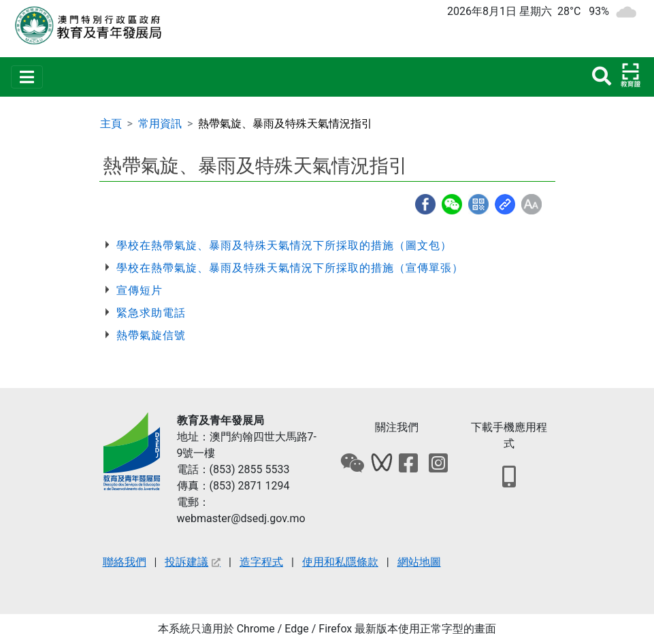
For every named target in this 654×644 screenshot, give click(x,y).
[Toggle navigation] (27, 77)
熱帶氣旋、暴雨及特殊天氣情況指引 (285, 124)
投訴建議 (193, 562)
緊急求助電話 (151, 313)
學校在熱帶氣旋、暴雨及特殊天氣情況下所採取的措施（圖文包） (284, 245)
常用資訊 (160, 124)
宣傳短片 (140, 290)
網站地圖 (419, 562)
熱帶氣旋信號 (151, 335)
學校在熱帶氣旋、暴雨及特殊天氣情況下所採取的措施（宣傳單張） (290, 268)
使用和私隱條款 (340, 562)
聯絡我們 (125, 562)
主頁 (111, 124)
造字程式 (261, 562)
